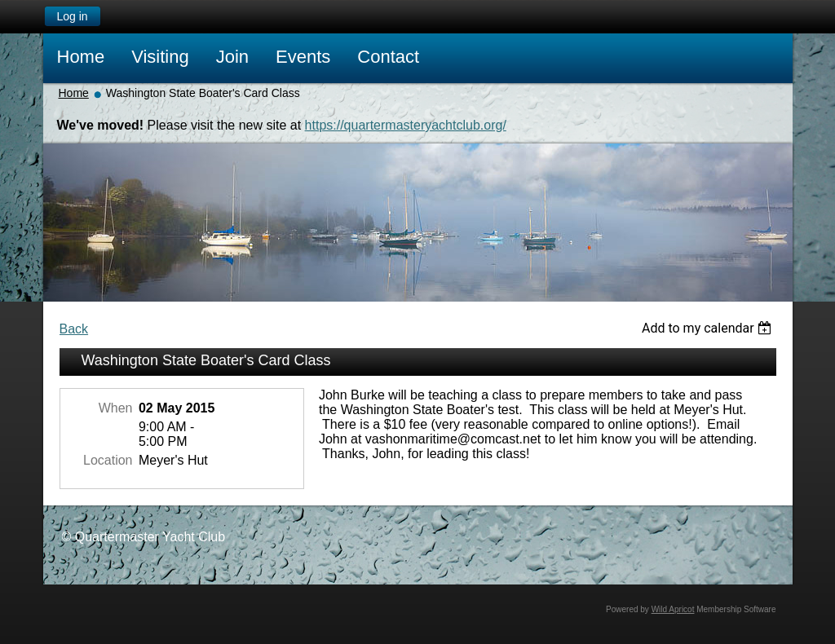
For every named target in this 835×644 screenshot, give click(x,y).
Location (108, 460)
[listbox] (709, 328)
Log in (72, 16)
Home (74, 93)
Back (74, 329)
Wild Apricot (673, 609)
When (116, 408)
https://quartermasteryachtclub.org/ (406, 125)
